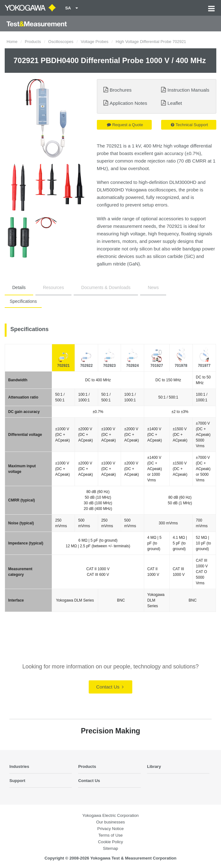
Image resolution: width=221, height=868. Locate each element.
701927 (157, 366)
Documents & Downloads (106, 287)
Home (12, 42)
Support (17, 781)
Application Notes (129, 103)
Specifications (23, 301)
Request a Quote (125, 125)
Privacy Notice (110, 829)
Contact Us (110, 687)
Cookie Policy (111, 842)
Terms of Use (111, 835)
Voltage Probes (94, 42)
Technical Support (189, 125)
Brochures (121, 90)
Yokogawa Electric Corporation (111, 815)
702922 (87, 366)
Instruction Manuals (188, 90)
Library (154, 766)
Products (33, 42)
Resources (53, 287)
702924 (133, 366)
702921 (63, 366)
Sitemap (110, 848)
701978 (181, 366)
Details (19, 287)
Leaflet (175, 103)
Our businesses (111, 822)
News (153, 287)
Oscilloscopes (61, 42)
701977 (204, 366)
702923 (109, 366)
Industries (19, 766)
